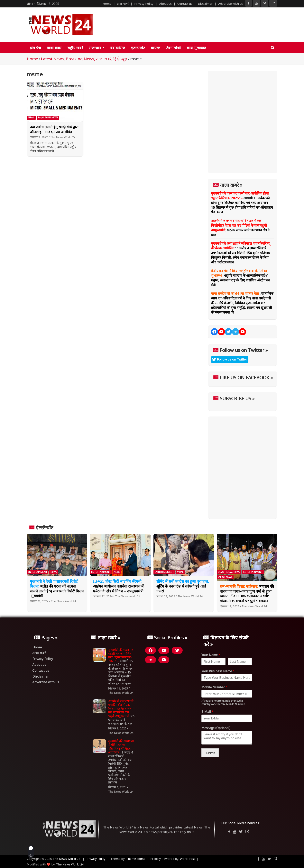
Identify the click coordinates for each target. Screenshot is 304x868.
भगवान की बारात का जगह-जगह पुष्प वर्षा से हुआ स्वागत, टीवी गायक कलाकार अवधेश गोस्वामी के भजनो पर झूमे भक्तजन (247, 594)
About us (165, 4)
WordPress (188, 859)
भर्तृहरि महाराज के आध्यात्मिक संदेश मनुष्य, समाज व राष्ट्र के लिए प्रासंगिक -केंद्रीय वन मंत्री (241, 278)
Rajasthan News (48, 118)
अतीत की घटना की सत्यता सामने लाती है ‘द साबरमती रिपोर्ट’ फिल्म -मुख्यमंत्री (57, 589)
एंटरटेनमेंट (138, 48)
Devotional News (229, 572)
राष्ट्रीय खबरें (75, 48)
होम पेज (35, 48)
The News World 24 (63, 137)
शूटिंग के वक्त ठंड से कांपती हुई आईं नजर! (183, 586)
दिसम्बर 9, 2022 (39, 137)
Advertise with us (230, 4)
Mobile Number (214, 687)
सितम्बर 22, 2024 (103, 596)
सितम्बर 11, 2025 (118, 688)
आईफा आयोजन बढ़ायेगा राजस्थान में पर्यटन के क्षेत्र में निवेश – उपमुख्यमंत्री (118, 586)
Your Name (211, 655)
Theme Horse (136, 859)
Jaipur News (225, 577)
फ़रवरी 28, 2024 (166, 596)
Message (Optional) (216, 728)
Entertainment (38, 572)
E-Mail (207, 712)
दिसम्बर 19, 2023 (229, 606)
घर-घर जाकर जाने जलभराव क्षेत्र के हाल (241, 228)
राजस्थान (95, 48)
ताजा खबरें (123, 4)
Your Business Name (218, 671)
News (31, 118)
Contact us (185, 4)
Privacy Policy (144, 4)
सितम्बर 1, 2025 (117, 787)
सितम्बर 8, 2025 (117, 728)
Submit (210, 753)
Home (107, 4)
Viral (180, 572)
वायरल (156, 48)
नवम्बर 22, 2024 (39, 601)
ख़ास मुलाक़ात (196, 48)
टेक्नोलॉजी (173, 48)
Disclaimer (205, 4)
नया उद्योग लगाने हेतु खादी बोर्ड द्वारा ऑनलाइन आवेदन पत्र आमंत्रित (54, 129)
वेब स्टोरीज (118, 48)
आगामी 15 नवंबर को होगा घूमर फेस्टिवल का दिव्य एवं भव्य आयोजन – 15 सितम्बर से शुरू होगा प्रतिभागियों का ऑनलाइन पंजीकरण (242, 203)
